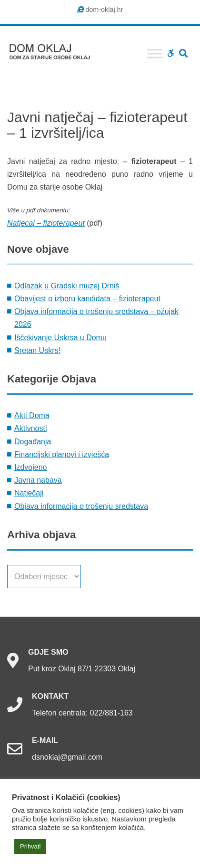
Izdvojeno (31, 467)
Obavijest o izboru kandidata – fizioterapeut (87, 299)
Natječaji (29, 493)
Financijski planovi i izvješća (62, 454)
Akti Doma (32, 415)
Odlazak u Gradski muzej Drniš (67, 286)
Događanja (33, 442)
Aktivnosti (30, 428)
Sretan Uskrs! (37, 350)
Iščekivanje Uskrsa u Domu (60, 338)
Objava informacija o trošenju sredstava (81, 506)
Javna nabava (38, 480)
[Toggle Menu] (155, 53)
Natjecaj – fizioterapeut (46, 223)
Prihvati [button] (30, 846)
